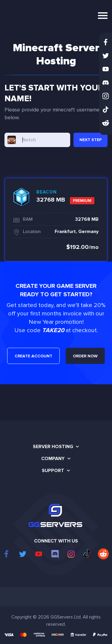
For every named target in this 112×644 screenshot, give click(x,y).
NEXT (90, 140)
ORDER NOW (85, 356)
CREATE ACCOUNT (33, 356)
